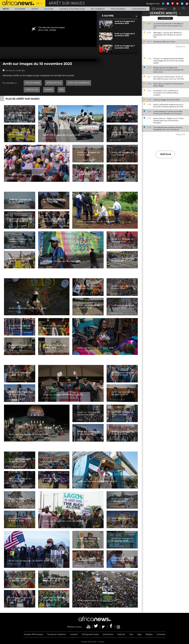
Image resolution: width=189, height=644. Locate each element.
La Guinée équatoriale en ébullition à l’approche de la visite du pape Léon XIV (168, 26)
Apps (139, 635)
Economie (20, 9)
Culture (49, 9)
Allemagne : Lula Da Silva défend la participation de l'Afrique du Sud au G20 (168, 35)
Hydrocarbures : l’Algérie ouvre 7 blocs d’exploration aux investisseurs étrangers (169, 120)
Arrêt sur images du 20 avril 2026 (166, 100)
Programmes (118, 9)
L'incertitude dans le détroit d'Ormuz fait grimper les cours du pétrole (168, 129)
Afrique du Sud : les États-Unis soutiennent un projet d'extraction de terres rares (168, 70)
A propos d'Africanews (33, 635)
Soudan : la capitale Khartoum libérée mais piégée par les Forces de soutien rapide (169, 61)
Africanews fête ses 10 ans (164, 42)
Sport (35, 9)
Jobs (131, 635)
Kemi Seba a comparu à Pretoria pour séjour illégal (168, 85)
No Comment (98, 9)
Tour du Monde (33, 83)
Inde (61, 90)
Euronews (161, 635)
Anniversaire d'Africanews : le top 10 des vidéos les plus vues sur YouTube (169, 78)
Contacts (74, 635)
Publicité (121, 635)
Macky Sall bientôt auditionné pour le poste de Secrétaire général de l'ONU (168, 106)
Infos (6, 9)
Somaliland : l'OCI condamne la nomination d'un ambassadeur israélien (166, 93)
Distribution (108, 635)
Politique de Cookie (90, 635)
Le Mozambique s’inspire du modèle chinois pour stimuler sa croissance (168, 112)
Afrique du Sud (54, 83)
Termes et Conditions (56, 635)
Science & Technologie (72, 9)
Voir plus (165, 154)
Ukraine (49, 90)
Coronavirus (139, 9)
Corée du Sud (32, 90)
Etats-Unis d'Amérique (79, 83)
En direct (159, 9)
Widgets (149, 635)
